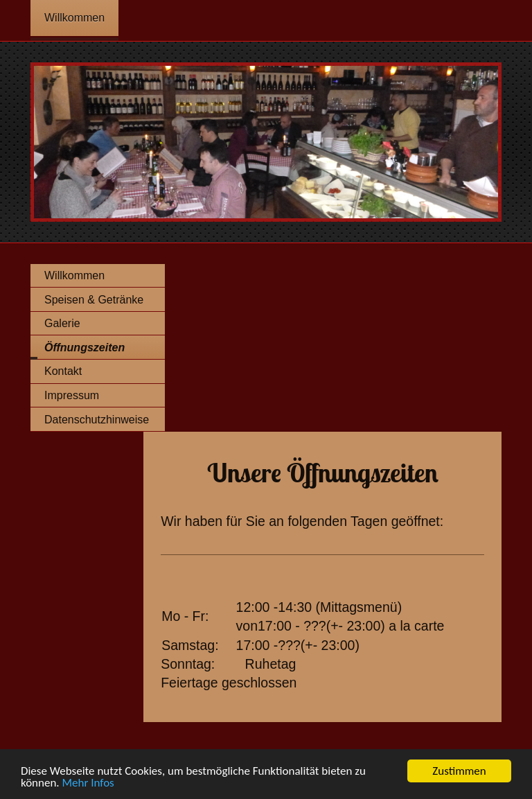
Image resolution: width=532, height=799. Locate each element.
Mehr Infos (88, 783)
